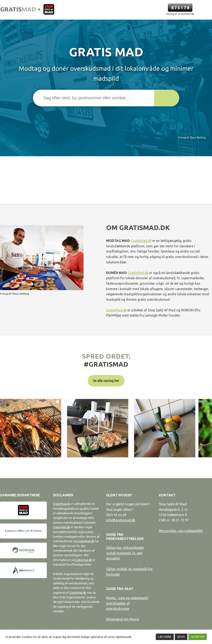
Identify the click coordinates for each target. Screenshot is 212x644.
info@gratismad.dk (121, 520)
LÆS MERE (165, 637)
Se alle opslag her (106, 381)
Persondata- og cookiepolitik (181, 531)
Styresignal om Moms (123, 619)
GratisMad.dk (141, 241)
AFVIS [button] (181, 637)
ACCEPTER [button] (198, 637)
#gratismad (106, 364)
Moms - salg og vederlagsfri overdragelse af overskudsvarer (127, 603)
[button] (167, 98)
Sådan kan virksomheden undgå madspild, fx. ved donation (125, 553)
